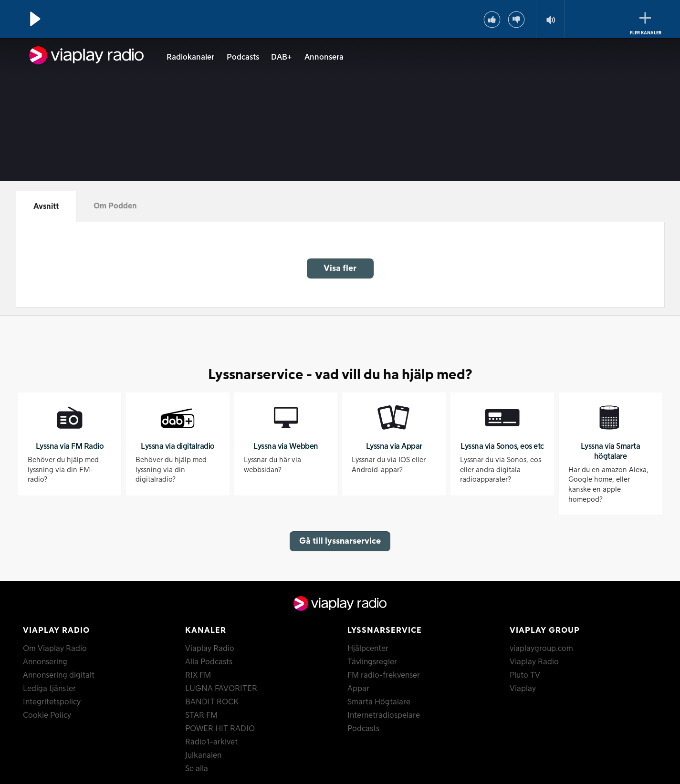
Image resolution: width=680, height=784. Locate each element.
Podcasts (243, 57)
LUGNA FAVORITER (221, 689)
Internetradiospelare (384, 715)
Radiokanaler (190, 57)
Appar (358, 689)
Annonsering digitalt (59, 675)
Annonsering (45, 662)
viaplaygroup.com (541, 649)
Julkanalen (203, 755)
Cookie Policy (47, 715)
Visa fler (340, 268)
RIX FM (198, 675)
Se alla (197, 769)
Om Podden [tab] (115, 206)
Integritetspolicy (52, 702)
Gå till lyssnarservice (340, 541)
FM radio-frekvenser (384, 675)
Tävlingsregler (372, 662)
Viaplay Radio (210, 649)
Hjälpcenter (368, 649)
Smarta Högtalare (379, 702)
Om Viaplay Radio (55, 649)
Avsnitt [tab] (46, 206)
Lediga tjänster (49, 689)
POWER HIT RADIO (220, 729)
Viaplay (523, 689)
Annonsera (324, 57)
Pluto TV (525, 675)
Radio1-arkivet (211, 742)
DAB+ (282, 57)
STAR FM (201, 715)
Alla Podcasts (209, 662)
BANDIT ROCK (212, 702)
